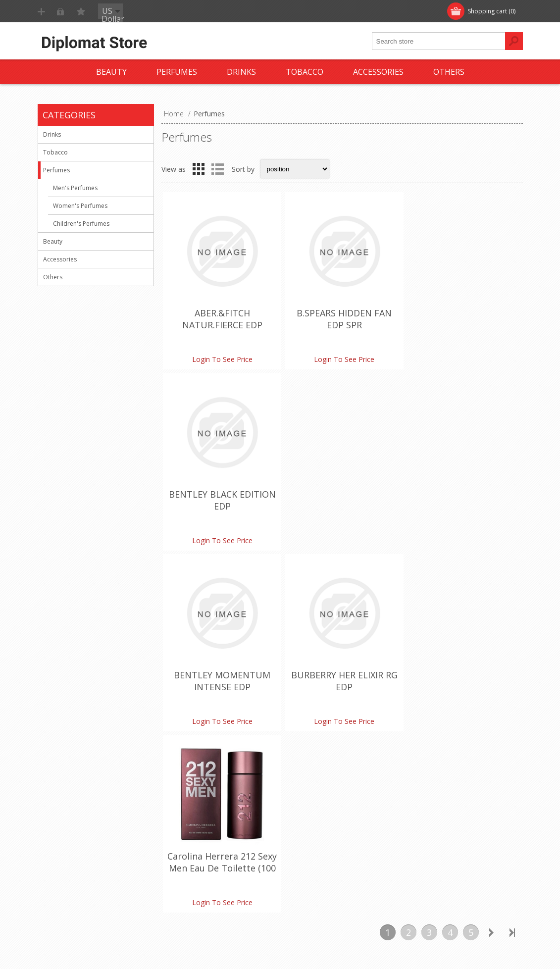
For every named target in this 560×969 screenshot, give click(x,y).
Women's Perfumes (80, 206)
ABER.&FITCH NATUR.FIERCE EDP (221, 318)
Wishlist (301, 850)
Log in (102, 11)
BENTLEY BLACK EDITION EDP (462, 318)
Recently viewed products (451, 818)
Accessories (60, 259)
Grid (199, 169)
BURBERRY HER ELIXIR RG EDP (342, 497)
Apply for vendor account (330, 867)
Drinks (52, 134)
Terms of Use (69, 834)
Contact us (185, 801)
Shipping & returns (76, 818)
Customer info (312, 801)
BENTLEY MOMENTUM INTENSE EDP (222, 497)
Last (512, 567)
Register (61, 11)
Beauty (53, 241)
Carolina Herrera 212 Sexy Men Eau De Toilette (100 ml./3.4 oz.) (462, 503)
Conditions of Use (75, 850)
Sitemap (181, 834)
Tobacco (55, 152)
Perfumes (56, 170)
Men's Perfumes (75, 188)
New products (433, 801)
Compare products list (446, 834)
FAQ (175, 818)
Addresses (306, 818)
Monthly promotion (78, 801)
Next (492, 567)
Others (53, 277)
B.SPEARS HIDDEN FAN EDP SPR (342, 318)
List (218, 169)
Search (421, 850)
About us (61, 867)
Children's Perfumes (81, 224)
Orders (300, 834)
